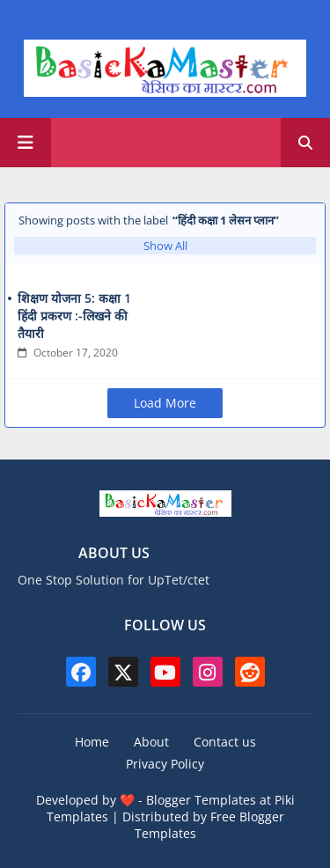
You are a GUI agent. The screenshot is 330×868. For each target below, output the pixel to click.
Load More (165, 403)
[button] (305, 143)
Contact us (225, 742)
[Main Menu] (26, 143)
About (151, 742)
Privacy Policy (165, 764)
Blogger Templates (201, 800)
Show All (165, 246)
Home (92, 742)
